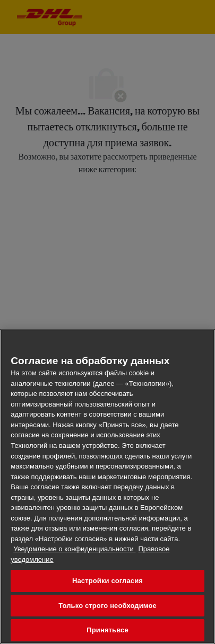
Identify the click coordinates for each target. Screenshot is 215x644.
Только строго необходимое (107, 606)
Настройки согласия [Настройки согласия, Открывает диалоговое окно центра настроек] (107, 581)
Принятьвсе (107, 630)
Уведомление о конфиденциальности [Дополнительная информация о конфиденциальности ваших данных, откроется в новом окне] (74, 549)
